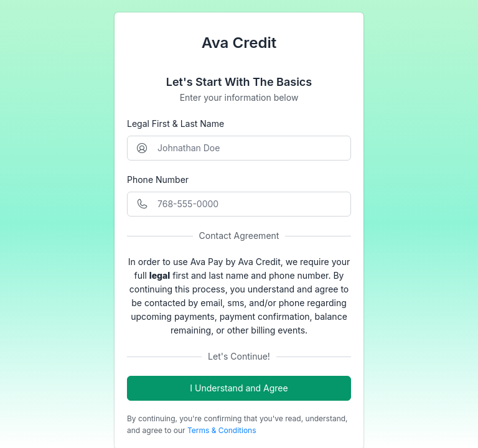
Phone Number (158, 180)
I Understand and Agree (239, 388)
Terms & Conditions (222, 430)
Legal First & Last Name (176, 124)
